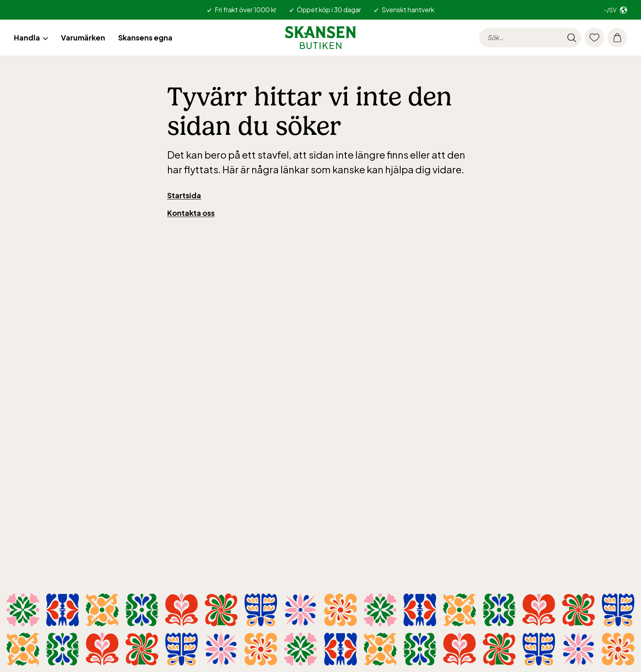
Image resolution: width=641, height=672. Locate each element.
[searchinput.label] (530, 38)
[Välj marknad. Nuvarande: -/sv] (615, 10)
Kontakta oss (191, 213)
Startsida (184, 195)
